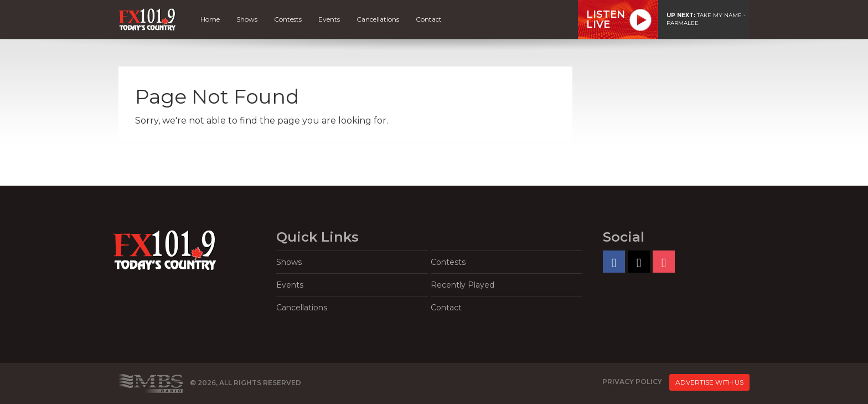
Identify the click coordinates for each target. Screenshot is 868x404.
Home (210, 19)
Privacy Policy (632, 382)
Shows (247, 19)
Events (329, 19)
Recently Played (463, 285)
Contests (288, 19)
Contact (429, 19)
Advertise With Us (709, 382)
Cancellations (378, 19)
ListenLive (606, 19)
